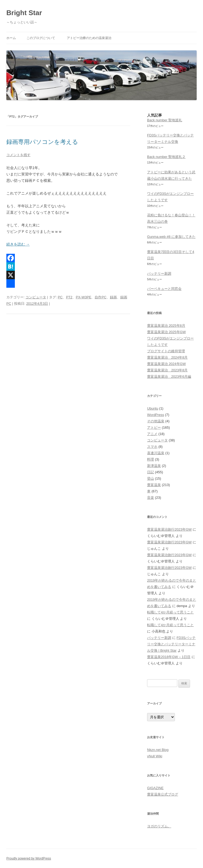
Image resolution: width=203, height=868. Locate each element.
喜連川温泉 (156, 453)
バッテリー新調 (159, 274)
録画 (113, 297)
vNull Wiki (155, 756)
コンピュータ (36, 297)
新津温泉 (154, 466)
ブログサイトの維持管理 (166, 351)
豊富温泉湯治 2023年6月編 (169, 377)
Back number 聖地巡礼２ (166, 157)
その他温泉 (156, 421)
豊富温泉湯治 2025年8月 (166, 326)
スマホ (152, 447)
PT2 (69, 297)
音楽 (151, 498)
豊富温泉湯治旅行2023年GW (169, 529)
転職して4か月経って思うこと (170, 612)
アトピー (154, 427)
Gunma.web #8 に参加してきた (171, 237)
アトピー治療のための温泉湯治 (89, 38)
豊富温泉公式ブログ (163, 794)
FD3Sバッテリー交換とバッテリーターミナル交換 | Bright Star (171, 644)
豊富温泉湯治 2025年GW (166, 332)
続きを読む (18, 244)
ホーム (11, 38)
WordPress (156, 415)
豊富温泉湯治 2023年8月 (167, 370)
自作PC (100, 297)
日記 (151, 472)
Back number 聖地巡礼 (165, 120)
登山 (151, 478)
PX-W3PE (84, 297)
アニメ (152, 434)
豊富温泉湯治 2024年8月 (167, 357)
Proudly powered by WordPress (29, 858)
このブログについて (41, 38)
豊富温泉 (154, 485)
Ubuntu (153, 408)
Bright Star (24, 13)
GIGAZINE (155, 788)
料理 (151, 459)
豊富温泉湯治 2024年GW (166, 364)
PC (60, 297)
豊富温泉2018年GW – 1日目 (169, 657)
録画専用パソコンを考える (42, 142)
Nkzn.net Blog (158, 750)
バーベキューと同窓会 (164, 289)
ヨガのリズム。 (159, 826)
